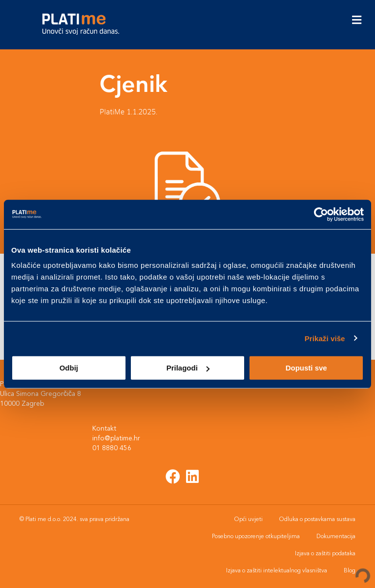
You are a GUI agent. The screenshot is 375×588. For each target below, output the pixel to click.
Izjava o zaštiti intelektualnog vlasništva (277, 571)
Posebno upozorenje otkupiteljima (256, 537)
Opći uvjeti (249, 520)
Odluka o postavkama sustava (317, 520)
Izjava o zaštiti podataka (325, 554)
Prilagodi (188, 368)
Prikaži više (325, 338)
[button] (173, 476)
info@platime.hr (117, 438)
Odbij (69, 368)
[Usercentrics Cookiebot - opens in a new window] (321, 214)
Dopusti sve (306, 368)
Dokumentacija (336, 537)
